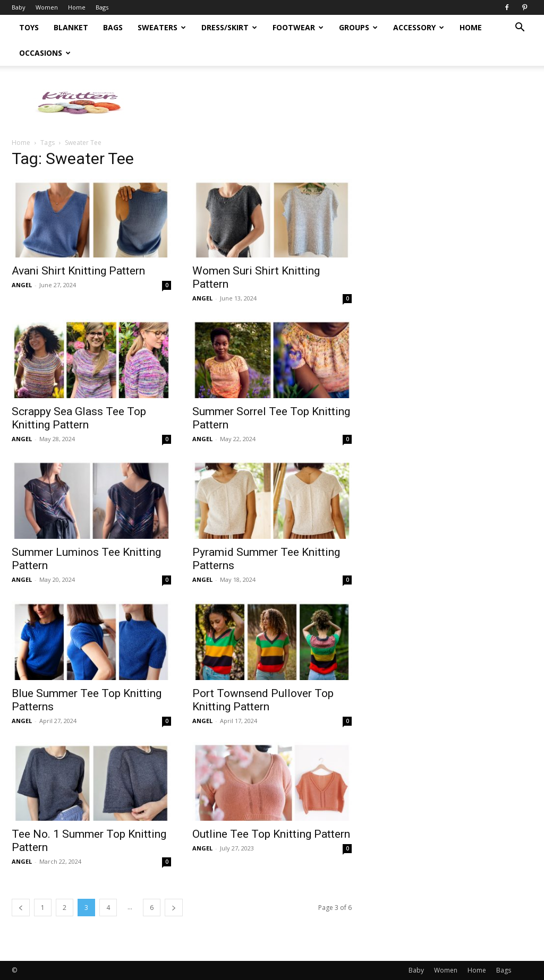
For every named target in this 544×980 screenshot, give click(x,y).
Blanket (71, 27)
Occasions (45, 53)
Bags (102, 7)
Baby (19, 7)
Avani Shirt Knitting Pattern (78, 271)
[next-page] (174, 908)
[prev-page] (21, 908)
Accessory (419, 27)
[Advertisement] (453, 268)
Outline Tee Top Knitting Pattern (271, 834)
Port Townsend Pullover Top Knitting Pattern (263, 700)
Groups (358, 27)
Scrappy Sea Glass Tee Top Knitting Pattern (79, 418)
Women (47, 7)
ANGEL (22, 285)
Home (77, 7)
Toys (29, 27)
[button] (520, 28)
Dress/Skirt (229, 27)
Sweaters (162, 27)
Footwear (298, 27)
